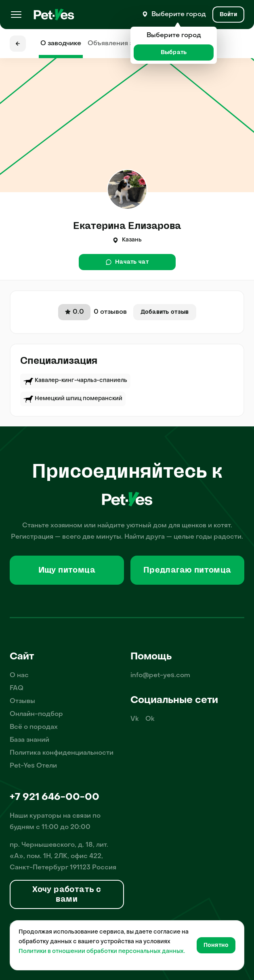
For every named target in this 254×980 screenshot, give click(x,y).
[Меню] (16, 15)
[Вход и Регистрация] (228, 15)
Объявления (125, 44)
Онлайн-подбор (36, 714)
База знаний (29, 740)
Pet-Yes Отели (33, 766)
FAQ (17, 688)
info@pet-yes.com (160, 676)
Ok (150, 719)
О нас (19, 676)
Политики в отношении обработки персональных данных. (102, 952)
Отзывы (22, 701)
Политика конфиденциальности (62, 753)
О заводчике (61, 44)
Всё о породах (34, 727)
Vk (135, 719)
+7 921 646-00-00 (55, 797)
